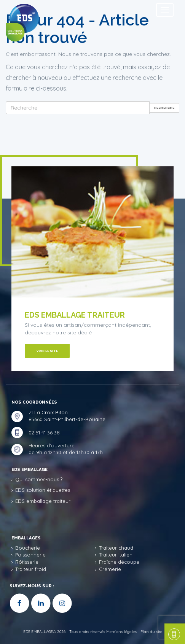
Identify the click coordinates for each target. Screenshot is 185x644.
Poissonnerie (30, 555)
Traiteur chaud (116, 548)
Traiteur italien (116, 555)
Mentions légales (121, 632)
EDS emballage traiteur (43, 501)
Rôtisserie (27, 562)
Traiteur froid (31, 569)
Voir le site (47, 351)
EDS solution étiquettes (43, 490)
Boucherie (28, 548)
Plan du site (151, 632)
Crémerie (110, 569)
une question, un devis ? (173, 634)
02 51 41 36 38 (44, 433)
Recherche (164, 108)
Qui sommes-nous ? (39, 479)
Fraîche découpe (119, 562)
